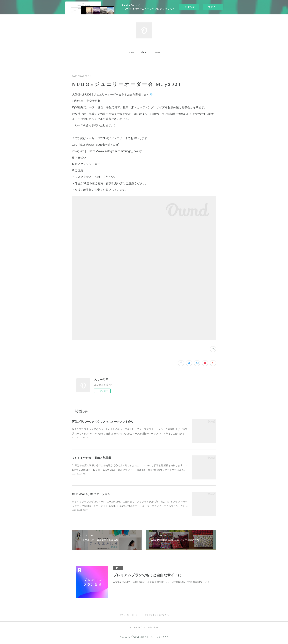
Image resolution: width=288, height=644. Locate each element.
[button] (131, 52)
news (157, 52)
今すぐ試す (189, 7)
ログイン (213, 7)
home (131, 52)
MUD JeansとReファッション (91, 494)
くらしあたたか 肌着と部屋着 (92, 458)
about (144, 52)
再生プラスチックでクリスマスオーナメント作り (103, 422)
